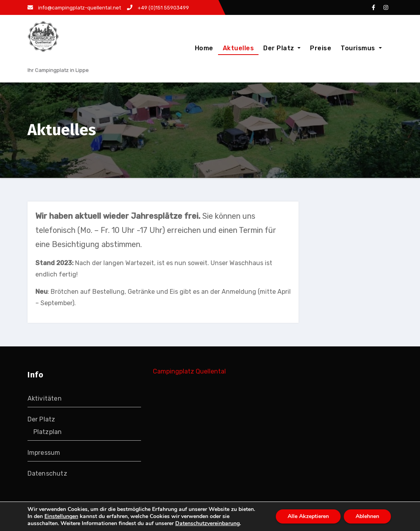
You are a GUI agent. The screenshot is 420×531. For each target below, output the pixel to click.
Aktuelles (238, 48)
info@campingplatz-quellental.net (74, 8)
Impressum (44, 453)
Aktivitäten (45, 398)
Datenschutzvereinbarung (207, 523)
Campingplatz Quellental (189, 371)
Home (204, 48)
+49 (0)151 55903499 (158, 8)
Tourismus (361, 48)
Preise (321, 48)
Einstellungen (61, 516)
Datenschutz (47, 473)
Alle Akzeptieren (308, 516)
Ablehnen (367, 516)
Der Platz (282, 48)
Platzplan (48, 432)
